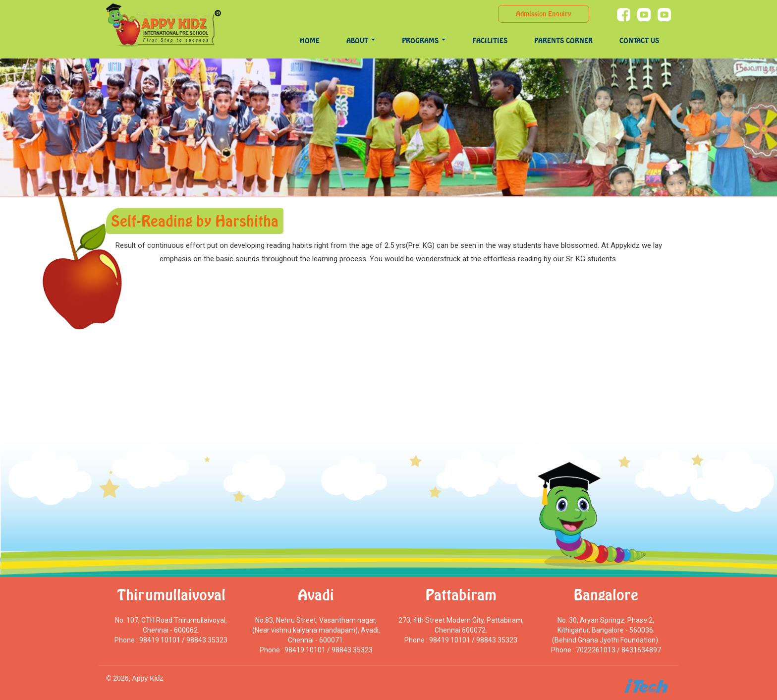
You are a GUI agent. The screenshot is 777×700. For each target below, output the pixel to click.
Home (310, 40)
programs (424, 40)
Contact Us (639, 40)
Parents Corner (563, 40)
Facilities (490, 40)
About (361, 40)
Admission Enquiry (544, 14)
